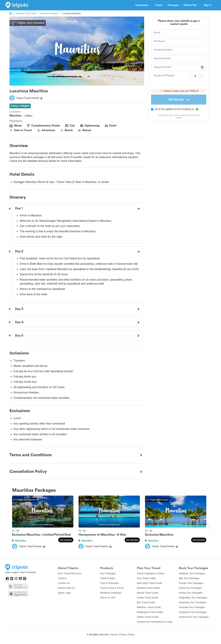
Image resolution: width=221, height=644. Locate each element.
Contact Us (64, 583)
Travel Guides (107, 578)
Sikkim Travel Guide (148, 617)
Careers (62, 578)
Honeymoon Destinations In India (155, 622)
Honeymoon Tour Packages (194, 617)
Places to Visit (108, 598)
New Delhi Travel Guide (150, 583)
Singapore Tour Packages (193, 612)
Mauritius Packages (50, 13)
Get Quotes (66, 540)
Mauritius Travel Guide (26, 13)
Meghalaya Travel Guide (150, 612)
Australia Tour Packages (192, 607)
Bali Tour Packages (189, 578)
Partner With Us (66, 588)
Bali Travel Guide (146, 602)
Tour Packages (108, 573)
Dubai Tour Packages (190, 588)
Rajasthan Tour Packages (193, 602)
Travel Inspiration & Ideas (151, 573)
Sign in (207, 5)
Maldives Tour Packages (192, 573)
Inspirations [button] (143, 5)
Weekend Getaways (111, 593)
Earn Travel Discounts (70, 573)
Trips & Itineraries (109, 583)
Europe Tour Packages (191, 583)
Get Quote (179, 99)
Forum (159, 5)
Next (209, 527)
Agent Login (64, 593)
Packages (173, 5)
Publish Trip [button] (191, 5)
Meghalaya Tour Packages (193, 598)
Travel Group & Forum (112, 588)
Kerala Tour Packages (191, 593)
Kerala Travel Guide (148, 598)
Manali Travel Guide (148, 593)
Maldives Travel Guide (149, 607)
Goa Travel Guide (146, 578)
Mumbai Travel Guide (148, 588)
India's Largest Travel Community (21, 572)
